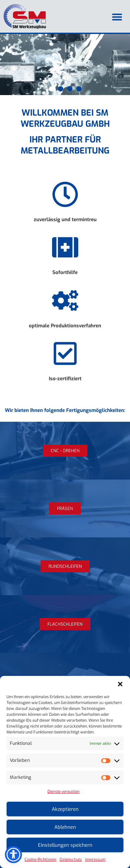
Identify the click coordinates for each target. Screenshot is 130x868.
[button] (120, 684)
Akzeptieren (65, 809)
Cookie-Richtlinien (40, 860)
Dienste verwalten (64, 792)
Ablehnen (65, 827)
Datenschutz (71, 860)
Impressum (95, 860)
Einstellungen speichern (65, 845)
